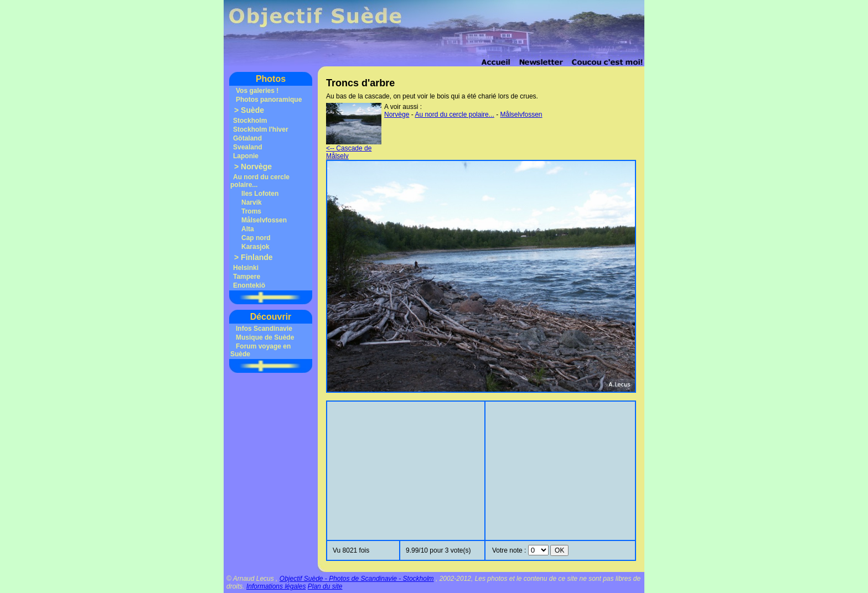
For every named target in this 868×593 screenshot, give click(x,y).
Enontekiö (249, 285)
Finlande (257, 257)
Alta (248, 229)
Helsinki (246, 268)
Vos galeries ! (257, 91)
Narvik (252, 202)
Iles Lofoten (260, 194)
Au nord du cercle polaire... (454, 115)
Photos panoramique (269, 100)
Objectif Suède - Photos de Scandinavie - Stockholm (357, 579)
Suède (252, 110)
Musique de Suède (265, 337)
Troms (251, 211)
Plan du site (325, 586)
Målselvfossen (264, 220)
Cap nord (256, 238)
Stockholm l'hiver (261, 129)
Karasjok (255, 247)
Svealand (248, 147)
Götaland (247, 138)
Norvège (256, 167)
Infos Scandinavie (264, 329)
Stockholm (250, 121)
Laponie (246, 156)
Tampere (247, 277)
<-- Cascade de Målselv (354, 149)
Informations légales (276, 586)
